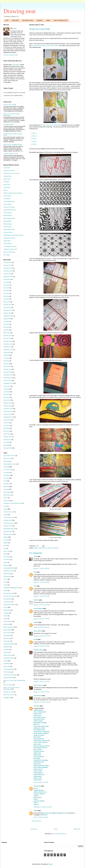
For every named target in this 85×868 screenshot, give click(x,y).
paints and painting (53, 548)
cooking (6, 515)
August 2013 (7, 352)
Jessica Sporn (8, 204)
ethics (5, 545)
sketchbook (7, 664)
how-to (5, 579)
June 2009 (6, 442)
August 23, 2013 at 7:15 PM (41, 682)
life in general (7, 599)
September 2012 (8, 383)
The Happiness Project (10, 246)
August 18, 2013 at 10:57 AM (42, 636)
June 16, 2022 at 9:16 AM (41, 817)
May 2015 (6, 296)
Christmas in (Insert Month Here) (13, 503)
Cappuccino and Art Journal (11, 173)
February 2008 (8, 448)
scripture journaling (9, 658)
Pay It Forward (8, 633)
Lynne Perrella (8, 213)
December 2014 (8, 310)
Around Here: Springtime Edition (13, 145)
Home (7, 20)
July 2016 (6, 282)
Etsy (5, 548)
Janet (35, 556)
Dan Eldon (6, 182)
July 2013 (6, 355)
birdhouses (7, 484)
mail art (6, 607)
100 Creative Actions (28, 20)
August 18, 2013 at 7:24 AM (41, 619)
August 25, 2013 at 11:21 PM (42, 702)
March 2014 (7, 333)
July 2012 (6, 389)
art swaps (6, 478)
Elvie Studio (7, 187)
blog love (6, 487)
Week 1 (35, 133)
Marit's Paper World (9, 218)
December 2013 (8, 341)
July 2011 (6, 423)
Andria (14, 28)
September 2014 (8, 316)
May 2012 (6, 395)
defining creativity (8, 534)
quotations (6, 649)
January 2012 (7, 406)
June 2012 (6, 392)
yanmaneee (37, 786)
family (5, 554)
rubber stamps (8, 655)
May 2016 (6, 288)
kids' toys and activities (10, 596)
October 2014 (7, 313)
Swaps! (48, 20)
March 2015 (7, 302)
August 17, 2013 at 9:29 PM (41, 596)
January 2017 (7, 265)
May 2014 (6, 327)
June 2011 (6, 425)
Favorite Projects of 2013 (11, 154)
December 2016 (8, 268)
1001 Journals (8, 458)
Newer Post (34, 829)
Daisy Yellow (7, 179)
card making (7, 501)
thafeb (36, 811)
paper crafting (7, 630)
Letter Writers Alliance (10, 210)
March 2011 (7, 434)
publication (7, 647)
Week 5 (35, 144)
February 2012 (8, 403)
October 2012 (7, 380)
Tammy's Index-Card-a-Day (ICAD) (51, 125)
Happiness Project (9, 571)
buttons (6, 498)
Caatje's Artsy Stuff (9, 171)
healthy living (7, 574)
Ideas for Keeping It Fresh (61, 20)
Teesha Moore (8, 244)
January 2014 (7, 338)
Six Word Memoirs (9, 125)
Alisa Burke (7, 168)
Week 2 (35, 136)
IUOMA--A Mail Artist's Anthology (13, 193)
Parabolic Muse (38, 650)
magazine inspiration (9, 605)
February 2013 (8, 369)
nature (5, 619)
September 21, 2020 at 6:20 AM (43, 807)
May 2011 (6, 428)
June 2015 (6, 293)
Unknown (37, 706)
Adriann (36, 600)
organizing (6, 624)
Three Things (7, 672)
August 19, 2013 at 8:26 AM (41, 646)
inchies (5, 585)
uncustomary (38, 696)
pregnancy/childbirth (9, 644)
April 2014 (6, 330)
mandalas (6, 613)
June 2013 (6, 358)
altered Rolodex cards (10, 464)
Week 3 (35, 139)
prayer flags (7, 641)
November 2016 (8, 271)
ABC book (6, 461)
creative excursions (9, 523)
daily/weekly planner (9, 529)
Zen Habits (7, 255)
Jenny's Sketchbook (9, 201)
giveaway (6, 565)
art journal (6, 467)
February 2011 (8, 437)
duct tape (6, 540)
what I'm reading (8, 685)
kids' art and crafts (9, 593)
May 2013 (6, 361)
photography (7, 635)
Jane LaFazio (38, 631)
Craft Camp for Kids (9, 517)
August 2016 (7, 279)
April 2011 (6, 431)
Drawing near (20, 11)
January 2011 (7, 440)
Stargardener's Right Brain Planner (13, 235)
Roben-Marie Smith (9, 230)
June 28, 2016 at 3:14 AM (41, 782)
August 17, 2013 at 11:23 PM (42, 605)
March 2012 (7, 400)
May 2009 (6, 445)
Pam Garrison (7, 227)
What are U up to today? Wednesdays (14, 680)
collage (36, 548)
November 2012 (8, 378)
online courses (8, 621)
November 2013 (8, 344)
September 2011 (8, 417)
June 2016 (6, 285)
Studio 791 (7, 666)
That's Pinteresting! (9, 669)
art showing (7, 472)
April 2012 (6, 397)
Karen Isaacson (38, 685)
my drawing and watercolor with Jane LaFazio (45, 46)
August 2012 (7, 386)
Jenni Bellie (7, 199)
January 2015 (7, 307)
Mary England (7, 221)
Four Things (7, 560)
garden (5, 562)
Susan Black (7, 241)
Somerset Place (8, 232)
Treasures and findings (10, 675)
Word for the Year (8, 692)
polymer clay (7, 638)
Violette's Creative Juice (10, 249)
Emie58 (36, 622)
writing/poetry (7, 698)
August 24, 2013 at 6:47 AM (41, 692)
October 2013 (7, 347)
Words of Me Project (9, 252)
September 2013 (8, 350)
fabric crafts (7, 551)
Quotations (40, 20)
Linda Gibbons (38, 608)
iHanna (5, 190)
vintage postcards (8, 678)
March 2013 (7, 366)
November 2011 (8, 411)
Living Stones (16, 65)
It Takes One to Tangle (10, 105)
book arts (6, 489)
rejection (6, 652)
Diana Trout (7, 185)
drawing (41, 548)
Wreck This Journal (9, 695)
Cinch (5, 506)
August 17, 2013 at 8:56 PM (41, 568)
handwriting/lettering (9, 568)
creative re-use (8, 526)
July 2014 (6, 322)
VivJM (35, 639)
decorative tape (8, 531)
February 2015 (8, 305)
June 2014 (6, 324)
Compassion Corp (9, 512)
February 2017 (8, 262)
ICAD (45, 548)
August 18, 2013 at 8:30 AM (41, 627)
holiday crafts (7, 576)
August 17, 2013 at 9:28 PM (41, 582)
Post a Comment (36, 821)
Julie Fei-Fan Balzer (9, 207)
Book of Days (7, 495)
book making (7, 492)
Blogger (51, 864)
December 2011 (8, 409)
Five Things (7, 557)
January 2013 (7, 372)
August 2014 (7, 319)
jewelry (5, 591)
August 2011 (7, 420)
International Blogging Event (12, 588)
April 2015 (6, 299)
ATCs (5, 481)
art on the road (8, 470)
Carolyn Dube (7, 176)
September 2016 (8, 277)
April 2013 (6, 364)
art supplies (7, 475)
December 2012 (8, 375)
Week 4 (35, 141)
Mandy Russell (8, 215)
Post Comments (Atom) (59, 834)
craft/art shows (8, 520)
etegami (6, 543)
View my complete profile (11, 55)
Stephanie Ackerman (9, 238)
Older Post (77, 829)
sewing (5, 661)
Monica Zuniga (8, 224)
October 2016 (7, 274)
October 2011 (7, 414)
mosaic (5, 616)
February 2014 (8, 336)
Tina (35, 572)
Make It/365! (15, 20)
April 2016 (6, 291)
